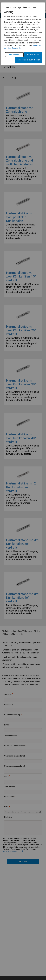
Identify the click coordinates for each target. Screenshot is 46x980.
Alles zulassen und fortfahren (29, 60)
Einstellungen (14, 55)
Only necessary (33, 55)
